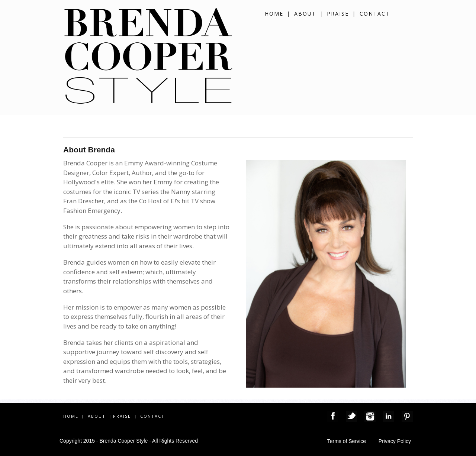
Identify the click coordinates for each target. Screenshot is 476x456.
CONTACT (375, 14)
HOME (274, 14)
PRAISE (338, 14)
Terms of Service (347, 441)
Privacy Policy (395, 441)
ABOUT (305, 14)
